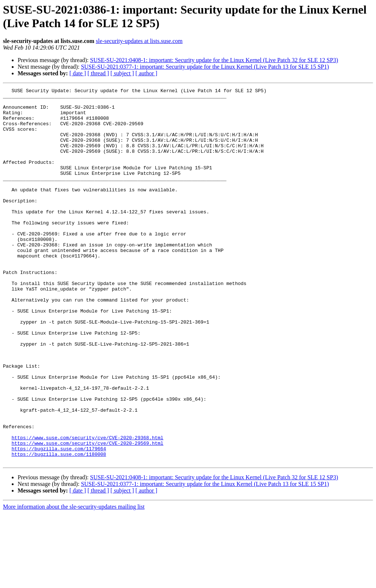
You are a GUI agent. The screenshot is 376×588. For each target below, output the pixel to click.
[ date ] (78, 73)
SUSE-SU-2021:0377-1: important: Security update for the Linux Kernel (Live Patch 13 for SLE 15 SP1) (205, 67)
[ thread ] (98, 73)
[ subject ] (122, 73)
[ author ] (147, 73)
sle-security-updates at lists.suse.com (139, 41)
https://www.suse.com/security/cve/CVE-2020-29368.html (87, 508)
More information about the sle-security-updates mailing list (74, 582)
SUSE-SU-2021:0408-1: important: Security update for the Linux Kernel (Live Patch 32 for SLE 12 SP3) (214, 60)
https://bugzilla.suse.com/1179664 (59, 521)
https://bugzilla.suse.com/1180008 (59, 528)
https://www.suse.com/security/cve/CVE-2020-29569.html (87, 515)
